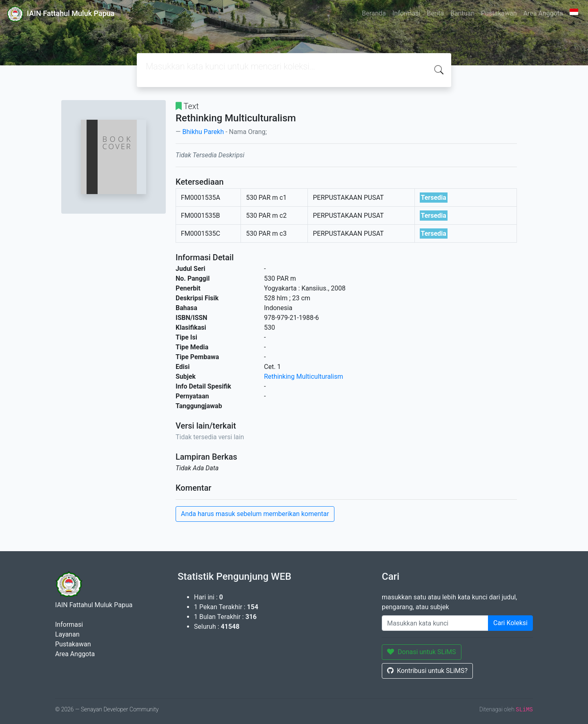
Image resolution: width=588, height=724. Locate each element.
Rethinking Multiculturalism (304, 377)
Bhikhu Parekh (203, 132)
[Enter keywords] (435, 623)
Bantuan (462, 13)
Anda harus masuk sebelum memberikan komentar (255, 514)
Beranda (374, 13)
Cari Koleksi (510, 623)
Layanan (67, 634)
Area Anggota (543, 13)
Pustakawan (499, 13)
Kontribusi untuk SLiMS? (427, 671)
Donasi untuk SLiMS (422, 652)
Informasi (406, 13)
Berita (435, 13)
